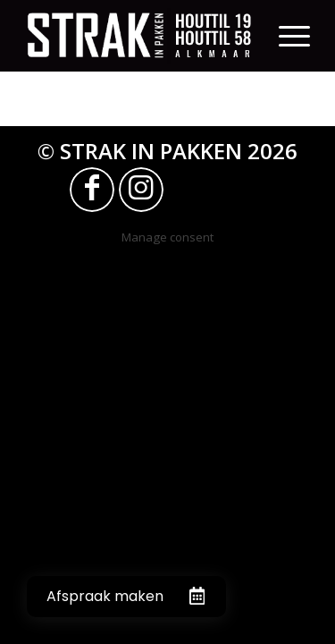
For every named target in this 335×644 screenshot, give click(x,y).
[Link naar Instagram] (141, 190)
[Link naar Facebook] (92, 190)
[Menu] (294, 36)
